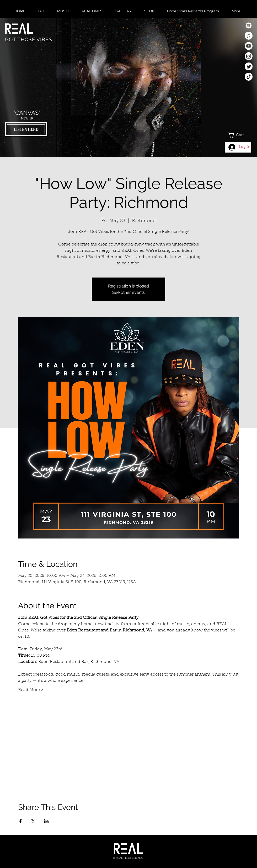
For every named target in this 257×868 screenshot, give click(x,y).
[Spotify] (249, 25)
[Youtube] (249, 46)
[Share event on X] (33, 821)
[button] (240, 135)
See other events (128, 292)
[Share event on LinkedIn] (46, 821)
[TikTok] (249, 77)
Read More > (31, 690)
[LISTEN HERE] (26, 129)
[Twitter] (249, 66)
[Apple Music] (249, 36)
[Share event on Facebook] (21, 821)
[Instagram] (249, 56)
